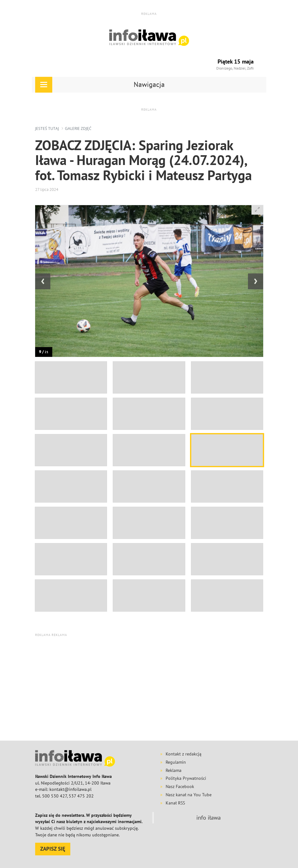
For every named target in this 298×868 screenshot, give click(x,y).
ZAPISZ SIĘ (53, 849)
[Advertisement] (167, 688)
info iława (209, 818)
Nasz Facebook (180, 786)
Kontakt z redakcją (184, 754)
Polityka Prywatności (186, 778)
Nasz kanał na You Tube (189, 795)
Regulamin (176, 762)
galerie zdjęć (78, 128)
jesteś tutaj (47, 128)
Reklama (174, 770)
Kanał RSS (175, 803)
